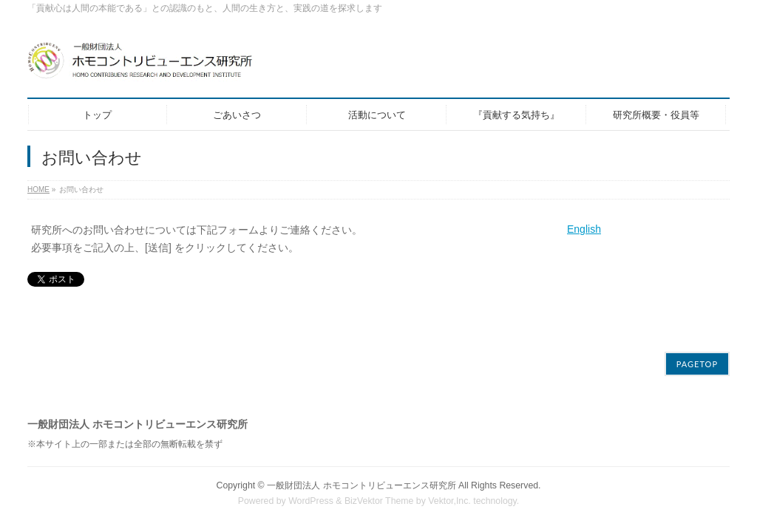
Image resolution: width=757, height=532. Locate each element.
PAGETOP (697, 354)
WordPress (311, 491)
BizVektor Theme (379, 491)
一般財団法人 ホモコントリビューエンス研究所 (361, 476)
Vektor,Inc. (449, 491)
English (584, 229)
